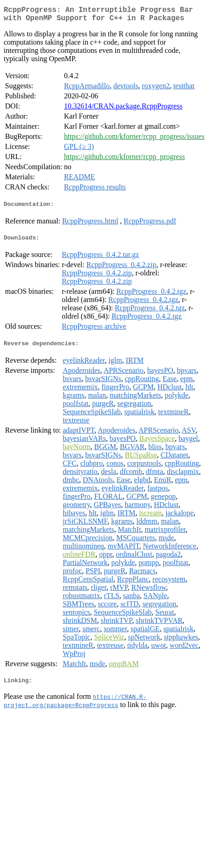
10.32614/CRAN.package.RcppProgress (123, 110)
